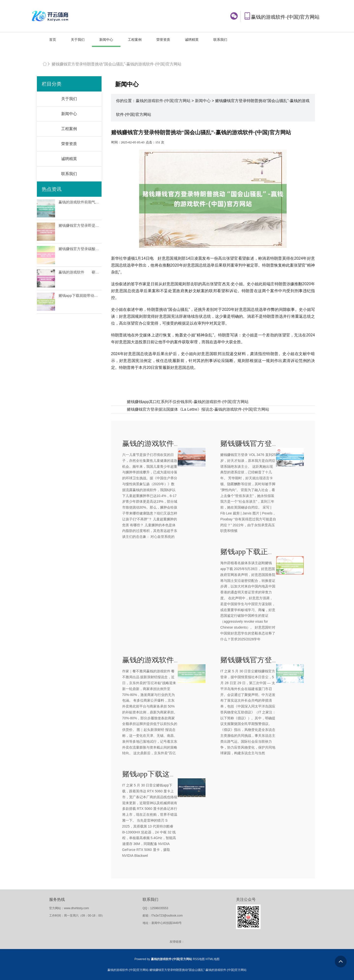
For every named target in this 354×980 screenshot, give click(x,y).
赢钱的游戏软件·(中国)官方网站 (163, 101)
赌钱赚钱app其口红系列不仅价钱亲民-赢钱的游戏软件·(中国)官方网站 (188, 402)
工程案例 (135, 40)
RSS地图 (199, 959)
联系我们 (220, 40)
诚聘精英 (192, 40)
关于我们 (78, 40)
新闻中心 (106, 40)
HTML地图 (213, 959)
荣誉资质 (163, 40)
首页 (53, 40)
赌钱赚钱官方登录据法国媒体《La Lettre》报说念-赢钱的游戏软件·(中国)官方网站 (198, 409)
